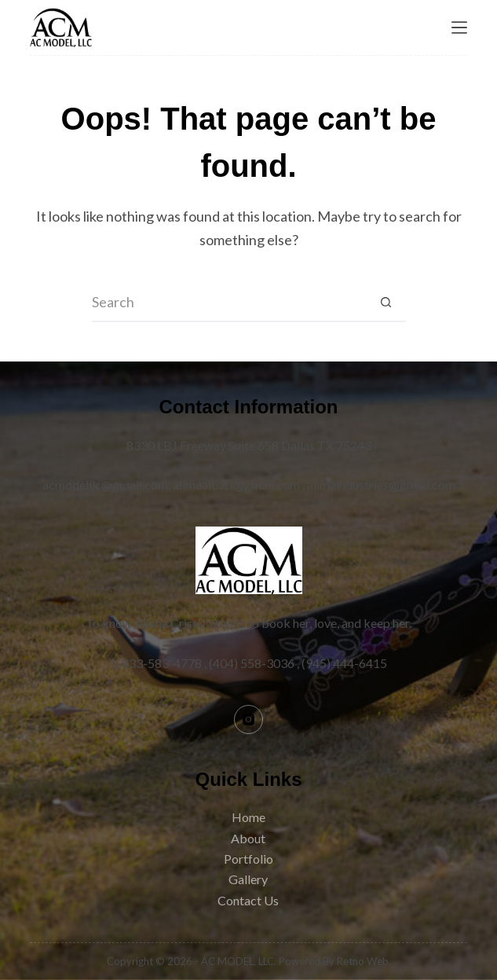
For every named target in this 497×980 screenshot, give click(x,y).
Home (248, 817)
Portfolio (248, 859)
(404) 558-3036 (252, 663)
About (248, 838)
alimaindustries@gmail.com (381, 484)
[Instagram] (249, 720)
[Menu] (459, 28)
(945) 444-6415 (344, 663)
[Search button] (386, 303)
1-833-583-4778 (156, 663)
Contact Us (248, 900)
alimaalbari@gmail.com (236, 484)
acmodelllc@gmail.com (105, 484)
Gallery (248, 879)
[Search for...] (229, 303)
